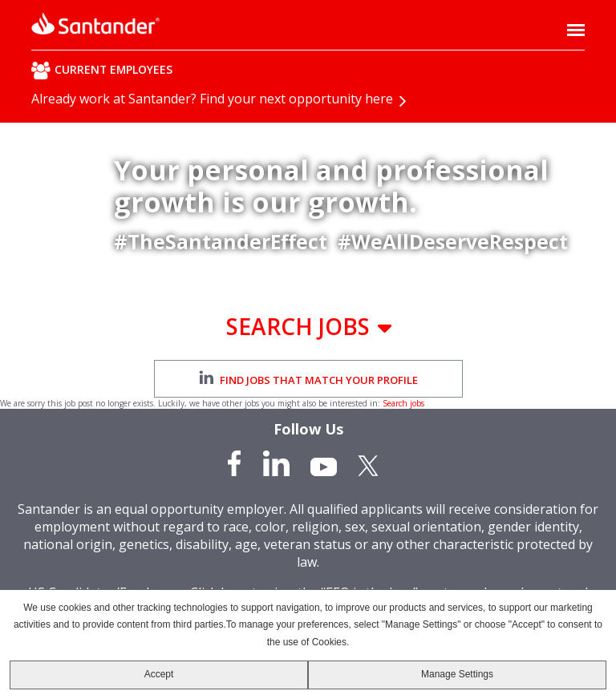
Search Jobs (298, 326)
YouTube (324, 463)
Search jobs (403, 403)
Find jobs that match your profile (308, 379)
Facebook (236, 463)
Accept (159, 674)
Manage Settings (457, 674)
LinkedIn (276, 463)
